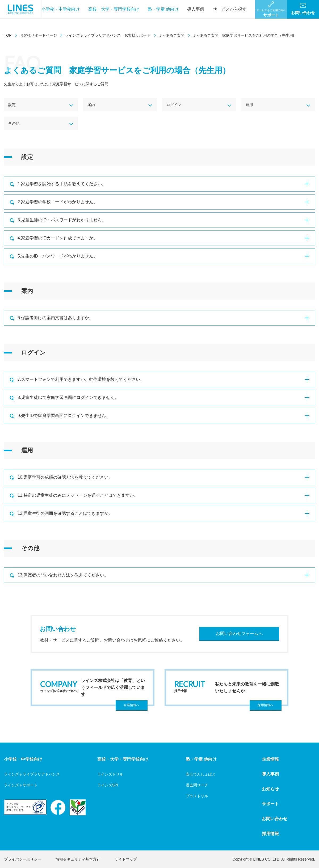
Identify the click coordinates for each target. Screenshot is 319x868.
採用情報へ (266, 705)
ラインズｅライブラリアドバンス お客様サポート (108, 35)
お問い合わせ (275, 819)
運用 (249, 105)
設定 (12, 105)
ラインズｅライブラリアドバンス (32, 774)
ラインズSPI (108, 785)
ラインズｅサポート (21, 785)
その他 (14, 123)
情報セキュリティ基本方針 (78, 859)
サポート (270, 804)
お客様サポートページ (38, 35)
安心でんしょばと (201, 774)
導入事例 (196, 9)
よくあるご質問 (171, 35)
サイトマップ (126, 859)
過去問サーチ (197, 785)
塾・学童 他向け (163, 9)
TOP (8, 35)
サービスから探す (230, 9)
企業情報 (270, 759)
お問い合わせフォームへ (239, 633)
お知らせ (270, 789)
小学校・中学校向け (61, 9)
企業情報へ (132, 705)
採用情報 (270, 834)
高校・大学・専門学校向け (114, 9)
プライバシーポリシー (23, 859)
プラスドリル (197, 796)
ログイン (174, 105)
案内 (91, 105)
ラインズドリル (110, 774)
